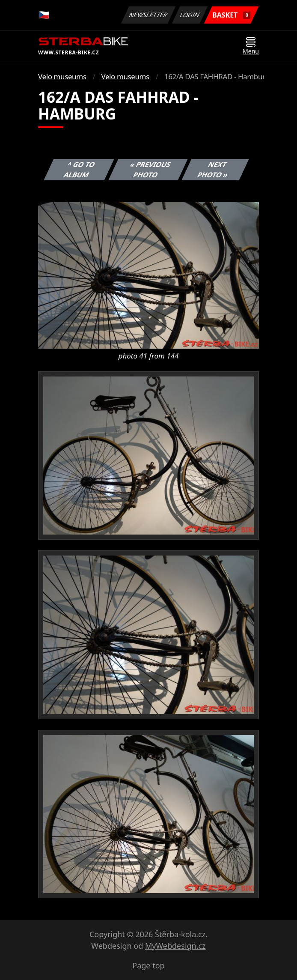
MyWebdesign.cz (175, 946)
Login (190, 15)
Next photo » (213, 170)
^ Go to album (80, 170)
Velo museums (62, 76)
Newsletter (148, 15)
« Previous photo (150, 170)
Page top (148, 965)
